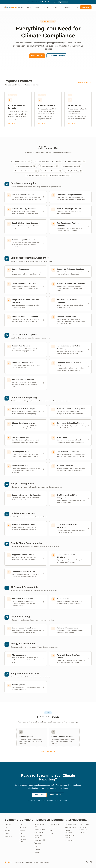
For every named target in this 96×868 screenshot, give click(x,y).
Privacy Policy (84, 824)
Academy (38, 7)
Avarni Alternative (70, 824)
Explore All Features (57, 56)
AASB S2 (53, 827)
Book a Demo (86, 7)
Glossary (37, 852)
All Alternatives (69, 841)
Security (22, 836)
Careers (22, 830)
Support (37, 849)
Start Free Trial (37, 56)
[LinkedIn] (91, 862)
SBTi (51, 833)
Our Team (23, 827)
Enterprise (8, 824)
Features (21, 7)
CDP (51, 830)
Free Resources (40, 830)
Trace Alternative (70, 827)
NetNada (8, 862)
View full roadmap (48, 752)
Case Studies (39, 833)
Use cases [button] (55, 7)
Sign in (76, 7)
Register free (63, 2)
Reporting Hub (54, 824)
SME (6, 827)
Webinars (38, 843)
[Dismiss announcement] (94, 2)
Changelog (8, 836)
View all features (85, 83)
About (46, 7)
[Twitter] (87, 862)
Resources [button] (67, 7)
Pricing (30, 7)
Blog (21, 833)
